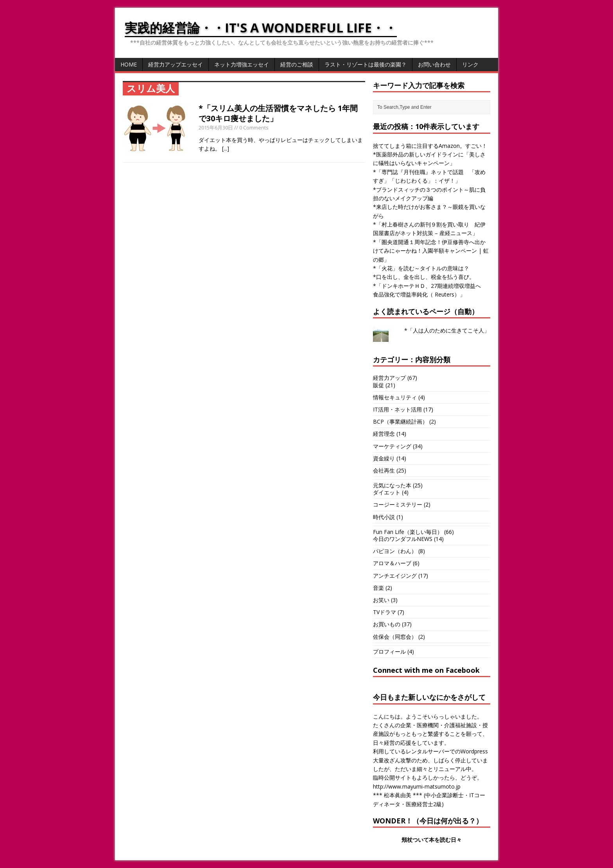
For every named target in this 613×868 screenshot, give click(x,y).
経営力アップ (389, 378)
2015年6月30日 (216, 128)
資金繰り (384, 458)
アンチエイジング (395, 576)
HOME (129, 64)
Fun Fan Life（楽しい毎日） (408, 532)
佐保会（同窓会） (395, 637)
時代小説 (384, 517)
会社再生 (384, 470)
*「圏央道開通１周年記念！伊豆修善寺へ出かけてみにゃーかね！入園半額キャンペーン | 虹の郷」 (431, 251)
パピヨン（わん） (395, 551)
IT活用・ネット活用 (397, 409)
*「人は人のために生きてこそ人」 (447, 330)
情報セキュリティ (395, 397)
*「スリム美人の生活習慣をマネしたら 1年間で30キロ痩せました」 (278, 113)
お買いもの (387, 624)
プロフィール (389, 651)
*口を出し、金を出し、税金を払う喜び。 (424, 277)
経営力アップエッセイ (176, 64)
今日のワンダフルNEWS (403, 539)
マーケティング (392, 446)
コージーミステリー (398, 504)
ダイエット (387, 492)
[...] (226, 148)
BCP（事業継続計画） (400, 421)
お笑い (381, 600)
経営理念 (384, 434)
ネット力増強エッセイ (242, 64)
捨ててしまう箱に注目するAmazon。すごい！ (430, 146)
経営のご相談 (297, 64)
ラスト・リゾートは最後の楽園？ (366, 64)
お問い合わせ (434, 64)
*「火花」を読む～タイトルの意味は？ (421, 268)
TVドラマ (384, 612)
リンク (470, 64)
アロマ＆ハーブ (392, 563)
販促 (378, 385)
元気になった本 (392, 485)
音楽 (378, 588)
